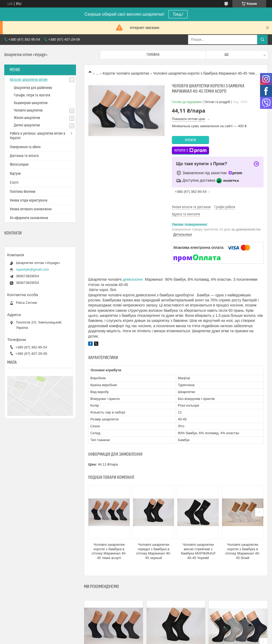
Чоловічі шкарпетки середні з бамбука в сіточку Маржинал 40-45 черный (154, 551)
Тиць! (178, 14)
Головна (153, 55)
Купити (190, 140)
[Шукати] (262, 40)
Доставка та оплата (24, 156)
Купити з (190, 151)
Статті (14, 183)
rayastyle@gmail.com (32, 269)
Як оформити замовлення (29, 218)
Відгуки (15, 174)
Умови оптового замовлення (31, 209)
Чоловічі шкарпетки (28, 110)
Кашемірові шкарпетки (31, 103)
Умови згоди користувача (29, 201)
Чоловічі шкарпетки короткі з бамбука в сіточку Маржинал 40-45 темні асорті (109, 551)
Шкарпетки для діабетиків (33, 88)
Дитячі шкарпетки (27, 125)
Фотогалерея (19, 165)
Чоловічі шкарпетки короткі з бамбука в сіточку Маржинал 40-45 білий (243, 551)
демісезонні (133, 279)
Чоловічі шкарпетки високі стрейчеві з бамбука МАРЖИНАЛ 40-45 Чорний (198, 551)
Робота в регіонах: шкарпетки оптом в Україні (38, 136)
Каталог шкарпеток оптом (29, 80)
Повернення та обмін (25, 147)
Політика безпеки (23, 192)
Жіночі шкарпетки (27, 118)
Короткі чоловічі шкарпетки (126, 73)
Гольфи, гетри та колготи (32, 95)
